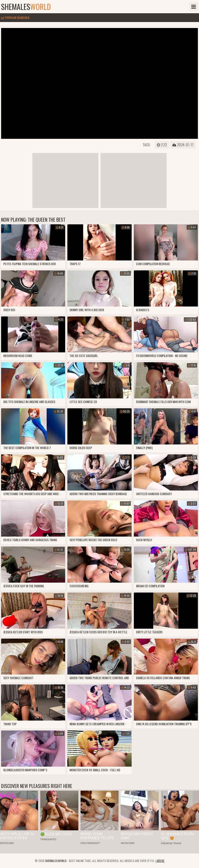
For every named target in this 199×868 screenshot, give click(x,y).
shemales (26, 7)
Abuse (160, 861)
